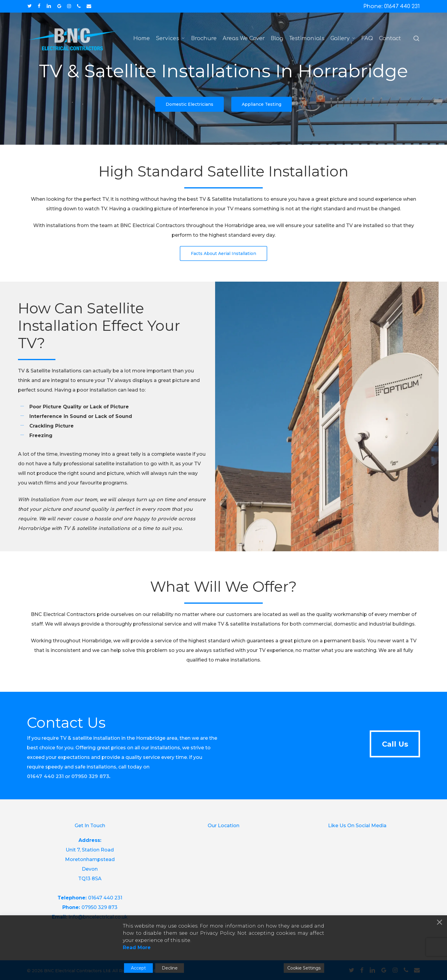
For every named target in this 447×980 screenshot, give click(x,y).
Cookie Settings (304, 968)
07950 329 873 (90, 776)
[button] (189, 104)
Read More (137, 947)
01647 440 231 (45, 776)
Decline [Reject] (170, 968)
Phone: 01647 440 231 (392, 6)
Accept (138, 968)
